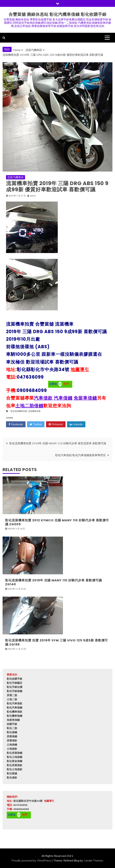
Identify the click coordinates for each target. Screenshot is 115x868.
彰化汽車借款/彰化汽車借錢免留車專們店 (80, 455)
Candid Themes (93, 860)
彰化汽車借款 (14, 704)
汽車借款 (43, 398)
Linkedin (76, 424)
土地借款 (12, 749)
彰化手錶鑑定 (14, 683)
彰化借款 (12, 778)
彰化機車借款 (14, 712)
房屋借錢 (12, 737)
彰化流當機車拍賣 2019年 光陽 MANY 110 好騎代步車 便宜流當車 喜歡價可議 (58, 443)
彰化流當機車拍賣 (19, 411)
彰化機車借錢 (14, 716)
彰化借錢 (12, 733)
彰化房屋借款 (14, 766)
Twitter (36, 424)
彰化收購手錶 (14, 679)
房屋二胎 (12, 696)
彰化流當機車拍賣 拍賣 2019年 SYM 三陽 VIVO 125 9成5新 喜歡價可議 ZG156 (57, 642)
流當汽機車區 (16, 177)
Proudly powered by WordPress (31, 860)
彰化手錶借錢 (14, 691)
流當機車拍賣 (34, 411)
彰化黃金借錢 (14, 761)
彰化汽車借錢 (14, 708)
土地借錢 (12, 745)
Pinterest (56, 424)
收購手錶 (12, 724)
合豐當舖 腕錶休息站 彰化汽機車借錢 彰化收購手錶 (58, 14)
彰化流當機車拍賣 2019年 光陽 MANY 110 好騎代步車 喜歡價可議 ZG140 (54, 582)
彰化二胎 (12, 728)
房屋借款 (12, 741)
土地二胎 (12, 700)
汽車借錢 (63, 398)
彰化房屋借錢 (14, 753)
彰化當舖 (12, 774)
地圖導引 (80, 370)
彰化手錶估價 (14, 687)
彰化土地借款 (14, 770)
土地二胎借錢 (29, 406)
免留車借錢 (85, 398)
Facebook (16, 424)
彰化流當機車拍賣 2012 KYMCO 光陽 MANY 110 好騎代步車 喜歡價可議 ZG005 (57, 522)
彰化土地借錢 (14, 757)
